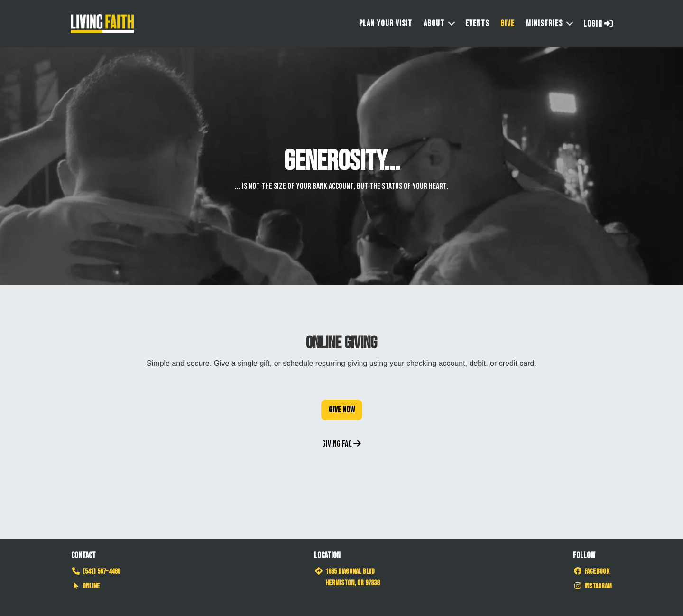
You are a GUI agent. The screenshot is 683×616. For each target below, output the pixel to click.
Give (508, 23)
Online (86, 586)
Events (477, 23)
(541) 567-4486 (96, 572)
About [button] (434, 23)
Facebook (591, 572)
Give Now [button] (342, 410)
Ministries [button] (544, 23)
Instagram (592, 586)
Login (598, 24)
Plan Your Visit (386, 23)
